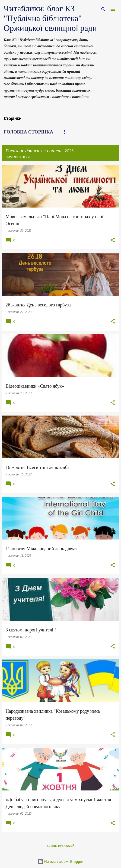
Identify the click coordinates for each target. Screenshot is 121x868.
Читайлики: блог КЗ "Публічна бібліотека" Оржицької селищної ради (50, 18)
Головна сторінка (28, 132)
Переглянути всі (18, 157)
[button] (113, 241)
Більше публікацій (61, 846)
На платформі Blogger (60, 861)
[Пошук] (103, 9)
